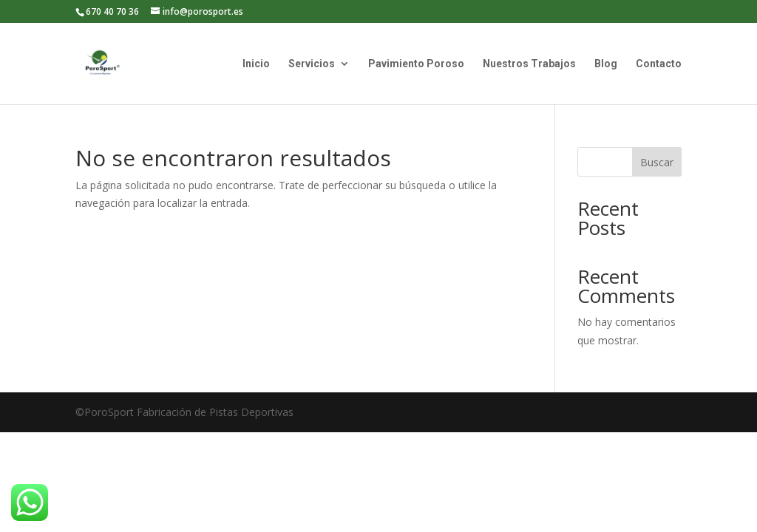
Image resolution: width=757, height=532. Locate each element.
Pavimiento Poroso (416, 64)
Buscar (657, 162)
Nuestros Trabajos (529, 64)
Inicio (256, 64)
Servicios (312, 64)
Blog (606, 64)
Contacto (659, 64)
